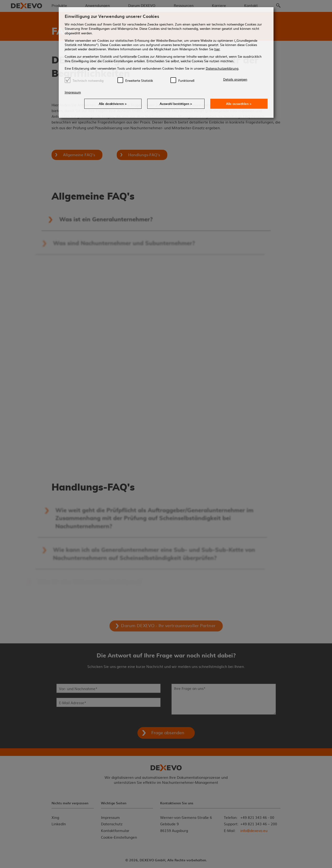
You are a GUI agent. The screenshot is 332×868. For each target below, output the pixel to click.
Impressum (73, 92)
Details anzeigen (235, 79)
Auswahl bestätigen (176, 104)
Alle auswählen (239, 104)
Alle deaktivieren (113, 104)
